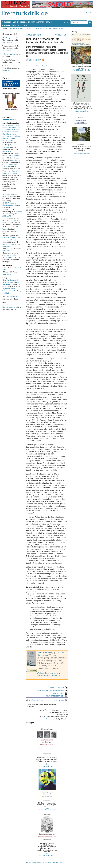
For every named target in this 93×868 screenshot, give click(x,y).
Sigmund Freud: (12, 291)
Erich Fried (6, 151)
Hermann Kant (8, 136)
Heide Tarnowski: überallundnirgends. (10, 204)
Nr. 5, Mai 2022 (30, 29)
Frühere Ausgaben (16, 29)
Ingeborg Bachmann (10, 165)
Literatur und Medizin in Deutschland (11, 245)
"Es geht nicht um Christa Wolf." (11, 220)
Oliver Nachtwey (44, 652)
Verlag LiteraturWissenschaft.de (47, 765)
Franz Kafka (7, 274)
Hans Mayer (7, 50)
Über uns (16, 25)
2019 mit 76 (7, 216)
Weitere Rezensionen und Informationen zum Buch (49, 674)
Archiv (16, 22)
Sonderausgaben (9, 119)
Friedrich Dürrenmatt (9, 139)
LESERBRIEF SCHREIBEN (57, 688)
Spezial (23, 22)
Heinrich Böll (7, 127)
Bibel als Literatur (12, 297)
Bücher (32, 22)
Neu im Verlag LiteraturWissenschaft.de (81, 153)
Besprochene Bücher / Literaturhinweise (40, 66)
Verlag (89, 12)
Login (25, 25)
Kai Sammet (36, 60)
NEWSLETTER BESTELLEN (57, 696)
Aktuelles (7, 22)
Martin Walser (10, 130)
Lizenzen (49, 719)
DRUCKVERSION (60, 693)
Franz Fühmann (15, 156)
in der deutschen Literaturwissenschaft (10, 306)
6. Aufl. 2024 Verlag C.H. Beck (81, 70)
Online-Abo (6, 70)
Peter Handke (15, 160)
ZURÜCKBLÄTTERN (34, 35)
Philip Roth (17, 125)
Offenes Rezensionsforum (12, 54)
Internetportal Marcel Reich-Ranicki (10, 172)
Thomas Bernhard (9, 146)
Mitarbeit (6, 25)
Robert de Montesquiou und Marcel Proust (11, 239)
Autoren (40, 22)
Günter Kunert (8, 125)
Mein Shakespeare (9, 134)
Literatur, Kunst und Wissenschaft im (11, 282)
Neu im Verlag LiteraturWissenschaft (81, 111)
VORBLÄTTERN (61, 35)
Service (49, 22)
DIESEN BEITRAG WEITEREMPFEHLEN (52, 690)
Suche (66, 22)
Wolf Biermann (13, 132)
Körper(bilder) (7, 42)
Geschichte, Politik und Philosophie (50, 29)
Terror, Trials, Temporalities (9, 256)
